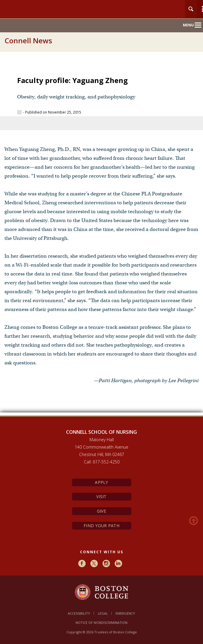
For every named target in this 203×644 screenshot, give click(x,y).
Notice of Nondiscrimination (101, 623)
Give (101, 511)
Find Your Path (101, 526)
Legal (103, 613)
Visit (101, 496)
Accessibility (79, 613)
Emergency (125, 613)
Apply (101, 482)
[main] (101, 239)
